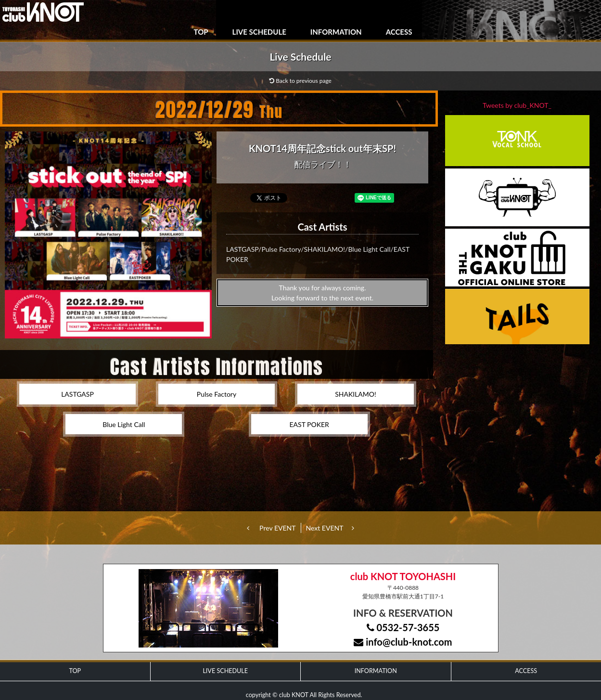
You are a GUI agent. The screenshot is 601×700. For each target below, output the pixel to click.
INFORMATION (336, 32)
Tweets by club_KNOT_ (517, 105)
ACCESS (399, 32)
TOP (201, 32)
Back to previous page (300, 81)
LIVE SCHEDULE (259, 32)
